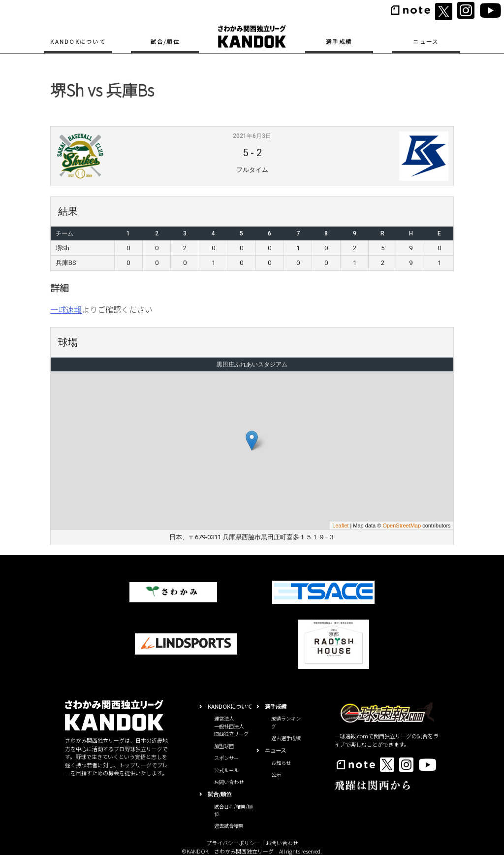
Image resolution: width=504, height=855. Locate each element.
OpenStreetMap (402, 526)
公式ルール (226, 770)
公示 (276, 774)
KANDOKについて (78, 41)
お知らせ (281, 763)
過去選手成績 (286, 738)
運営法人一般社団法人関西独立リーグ (231, 726)
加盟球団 (224, 746)
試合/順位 (165, 41)
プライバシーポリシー (233, 843)
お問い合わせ (229, 782)
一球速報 (66, 309)
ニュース (426, 41)
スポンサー (226, 758)
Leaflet (340, 526)
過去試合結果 (229, 826)
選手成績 (339, 41)
